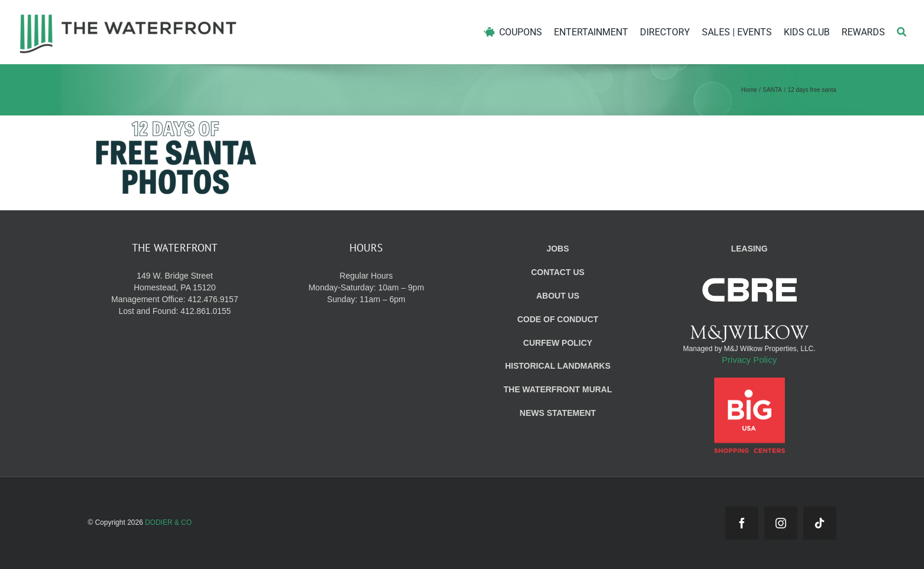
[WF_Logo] (128, 17)
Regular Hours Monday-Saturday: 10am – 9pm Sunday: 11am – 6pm (366, 287)
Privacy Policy (749, 360)
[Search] (902, 32)
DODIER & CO (168, 522)
